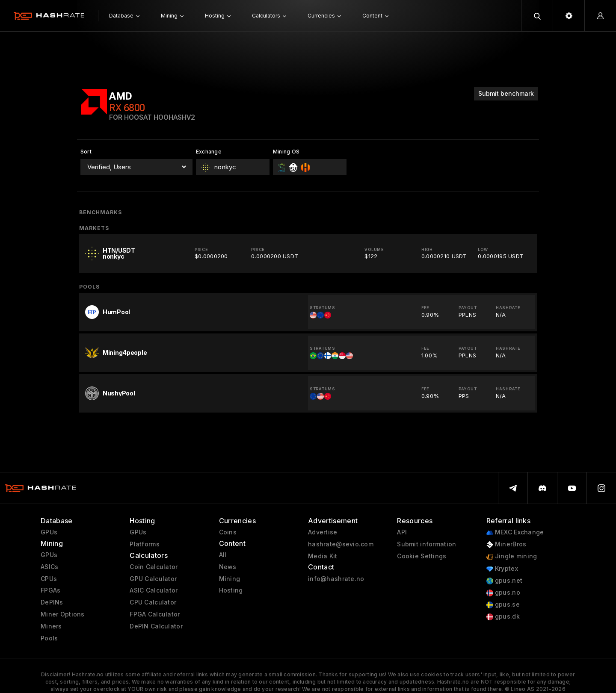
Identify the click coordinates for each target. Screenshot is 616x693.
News (228, 567)
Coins (228, 532)
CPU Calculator (153, 602)
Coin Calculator (154, 567)
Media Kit (323, 556)
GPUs (49, 532)
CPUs (49, 579)
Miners (51, 626)
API (402, 532)
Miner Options (63, 614)
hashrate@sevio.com (341, 544)
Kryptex (502, 569)
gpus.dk (503, 617)
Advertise (323, 532)
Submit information (426, 544)
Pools (49, 638)
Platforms (145, 544)
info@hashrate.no (336, 579)
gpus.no (503, 593)
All (223, 555)
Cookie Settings (422, 556)
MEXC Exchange (515, 532)
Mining (230, 579)
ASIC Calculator (154, 590)
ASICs (49, 567)
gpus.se (503, 605)
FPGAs (50, 590)
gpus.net (505, 581)
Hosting (231, 590)
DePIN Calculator (156, 626)
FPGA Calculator (155, 614)
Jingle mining (512, 556)
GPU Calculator (153, 579)
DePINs (52, 602)
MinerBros (506, 544)
